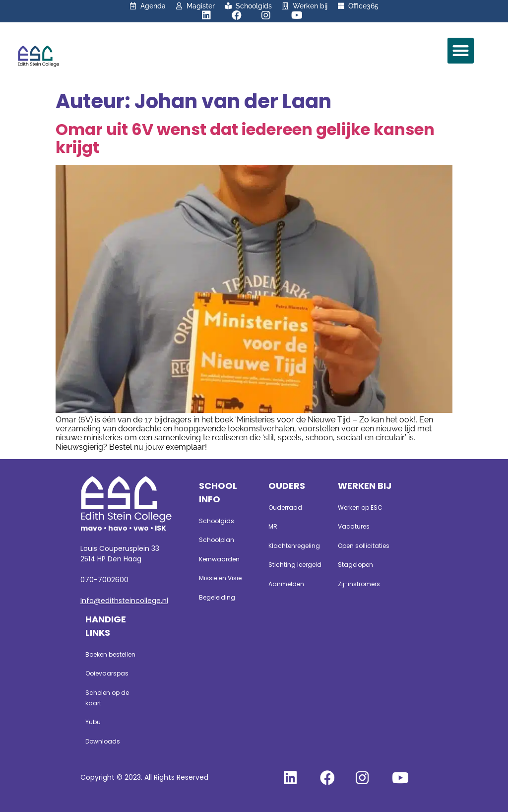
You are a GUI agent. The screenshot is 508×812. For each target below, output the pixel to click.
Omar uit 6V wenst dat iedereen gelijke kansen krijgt (245, 138)
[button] (461, 51)
